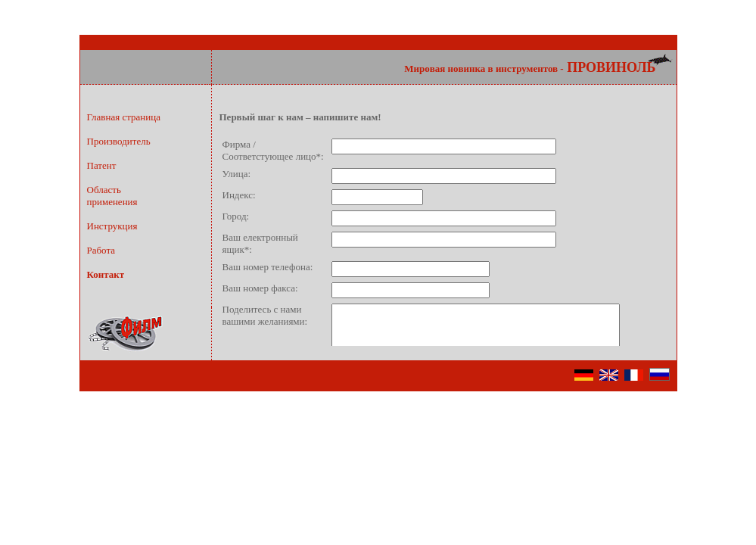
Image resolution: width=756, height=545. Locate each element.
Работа (101, 250)
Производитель (119, 141)
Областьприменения (112, 196)
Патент (102, 165)
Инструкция (112, 226)
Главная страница (124, 117)
